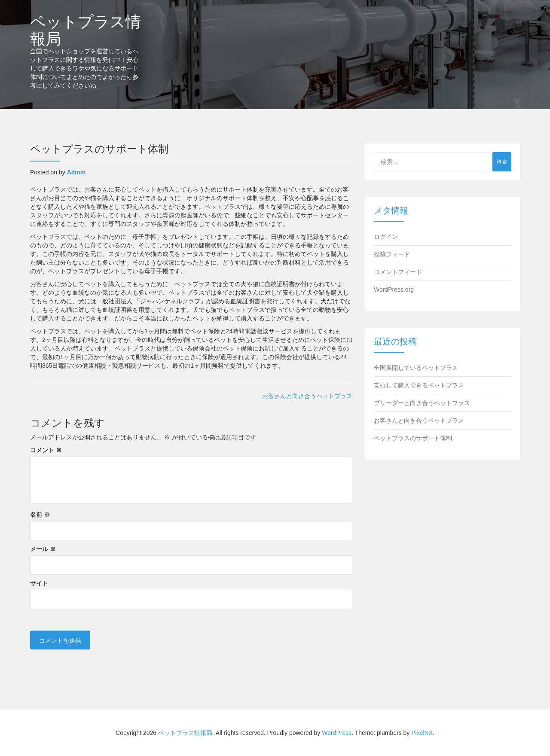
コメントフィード (398, 272)
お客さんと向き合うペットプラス (307, 396)
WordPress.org (394, 290)
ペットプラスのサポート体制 (413, 438)
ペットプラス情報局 (86, 30)
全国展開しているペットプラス (416, 368)
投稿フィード (392, 254)
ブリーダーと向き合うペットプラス (422, 403)
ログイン (386, 237)
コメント (46, 450)
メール (43, 549)
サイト (39, 583)
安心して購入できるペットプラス (419, 385)
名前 (40, 515)
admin (76, 172)
